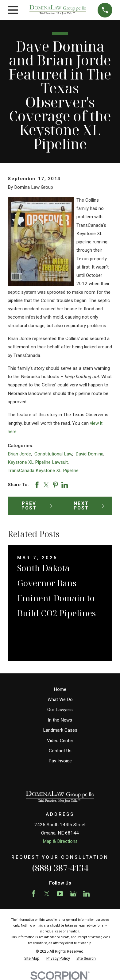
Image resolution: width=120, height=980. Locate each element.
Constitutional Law (53, 454)
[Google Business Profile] (73, 894)
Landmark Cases (60, 730)
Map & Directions (60, 841)
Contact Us (60, 751)
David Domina (89, 454)
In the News (60, 720)
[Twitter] (47, 894)
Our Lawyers (60, 710)
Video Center (60, 741)
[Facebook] (34, 894)
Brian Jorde (19, 454)
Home (60, 689)
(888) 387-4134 (60, 868)
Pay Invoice (60, 761)
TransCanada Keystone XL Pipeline (43, 471)
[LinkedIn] (86, 894)
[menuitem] (32, 959)
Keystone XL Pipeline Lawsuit (38, 462)
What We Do (60, 699)
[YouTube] (60, 894)
